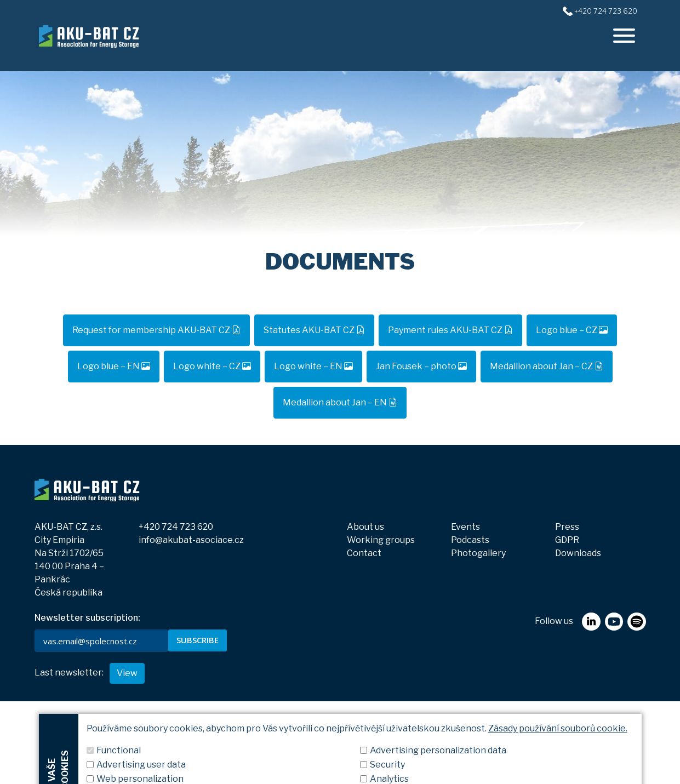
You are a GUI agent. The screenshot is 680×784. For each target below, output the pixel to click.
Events (465, 527)
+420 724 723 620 (176, 527)
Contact (364, 553)
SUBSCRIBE (198, 640)
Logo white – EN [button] (313, 366)
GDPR (567, 540)
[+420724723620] (567, 11)
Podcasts (470, 540)
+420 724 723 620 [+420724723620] (606, 11)
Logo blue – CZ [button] (572, 330)
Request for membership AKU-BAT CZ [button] (156, 330)
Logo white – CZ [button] (212, 366)
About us (365, 527)
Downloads (578, 553)
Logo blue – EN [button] (114, 366)
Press (567, 527)
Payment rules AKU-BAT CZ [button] (450, 330)
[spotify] (636, 689)
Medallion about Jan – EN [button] (340, 402)
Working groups (381, 540)
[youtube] (614, 689)
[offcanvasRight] (624, 36)
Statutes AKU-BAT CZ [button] (314, 330)
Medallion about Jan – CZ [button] (547, 366)
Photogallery (478, 553)
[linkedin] (591, 689)
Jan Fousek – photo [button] (421, 366)
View (127, 756)
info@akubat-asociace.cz (191, 540)
